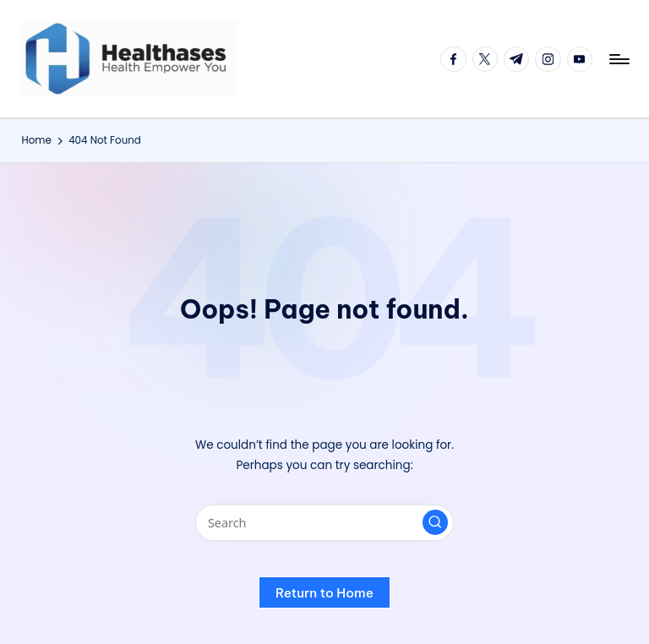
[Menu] (618, 59)
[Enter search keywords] (324, 523)
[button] (435, 522)
